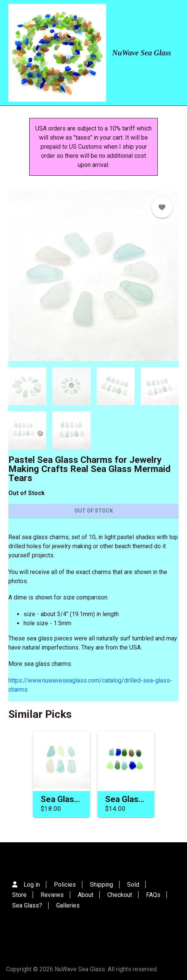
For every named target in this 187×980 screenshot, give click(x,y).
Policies (65, 885)
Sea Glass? (27, 905)
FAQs (153, 895)
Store (19, 895)
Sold (133, 885)
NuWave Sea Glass (142, 53)
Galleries (68, 905)
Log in (32, 885)
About (86, 895)
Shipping (101, 885)
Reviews (52, 895)
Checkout (120, 895)
